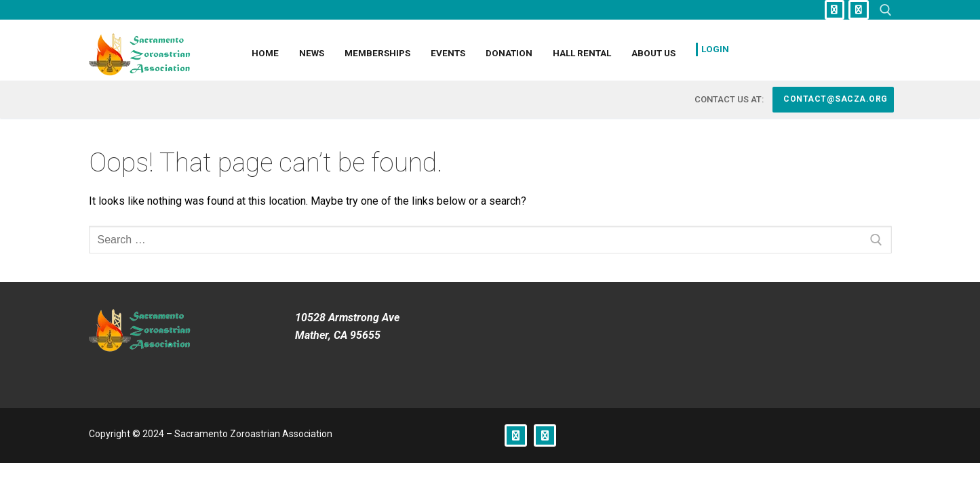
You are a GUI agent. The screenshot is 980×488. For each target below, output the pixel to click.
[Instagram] (858, 10)
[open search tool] (886, 10)
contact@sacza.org (835, 99)
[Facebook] (835, 10)
